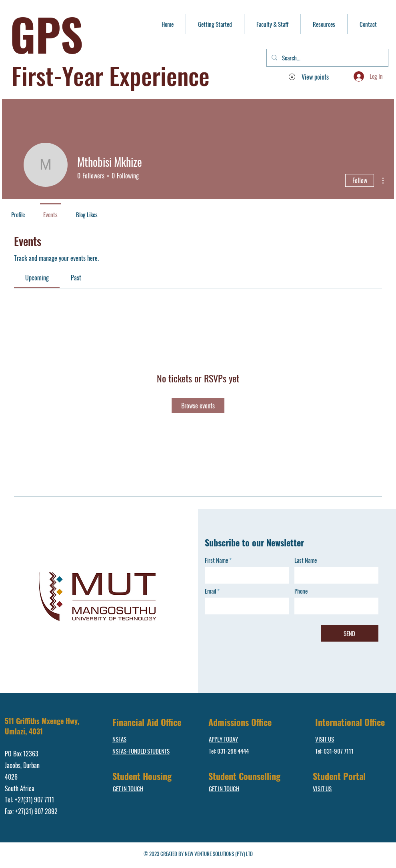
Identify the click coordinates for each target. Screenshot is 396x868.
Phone (301, 591)
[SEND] (350, 633)
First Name (216, 560)
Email (210, 591)
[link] (37, 278)
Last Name (306, 560)
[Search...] (327, 58)
